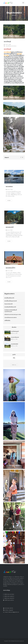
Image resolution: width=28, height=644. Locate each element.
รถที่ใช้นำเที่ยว (7, 321)
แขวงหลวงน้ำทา (11, 268)
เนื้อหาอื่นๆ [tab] (14, 327)
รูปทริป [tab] (14, 355)
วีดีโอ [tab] (14, 358)
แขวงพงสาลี (10, 227)
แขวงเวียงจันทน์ (15, 344)
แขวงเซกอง (9, 186)
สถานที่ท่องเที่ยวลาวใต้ (9, 298)
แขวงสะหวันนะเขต (15, 337)
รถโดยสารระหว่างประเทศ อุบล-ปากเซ (13, 315)
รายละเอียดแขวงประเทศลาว (11, 318)
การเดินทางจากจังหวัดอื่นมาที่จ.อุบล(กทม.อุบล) (11, 311)
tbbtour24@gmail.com (14, 612)
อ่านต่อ (9, 201)
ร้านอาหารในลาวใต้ (8, 304)
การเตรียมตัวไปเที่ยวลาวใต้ (10, 307)
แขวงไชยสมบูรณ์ (15, 331)
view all (14, 365)
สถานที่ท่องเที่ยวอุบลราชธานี (11, 301)
